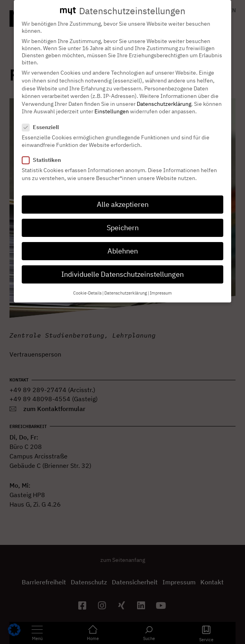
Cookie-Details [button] (87, 284)
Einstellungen (112, 103)
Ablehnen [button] (123, 242)
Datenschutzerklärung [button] (126, 284)
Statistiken (44, 151)
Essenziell (43, 118)
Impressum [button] (161, 284)
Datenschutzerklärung (164, 95)
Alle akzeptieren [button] (123, 196)
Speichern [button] (123, 219)
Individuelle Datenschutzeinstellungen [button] (122, 266)
